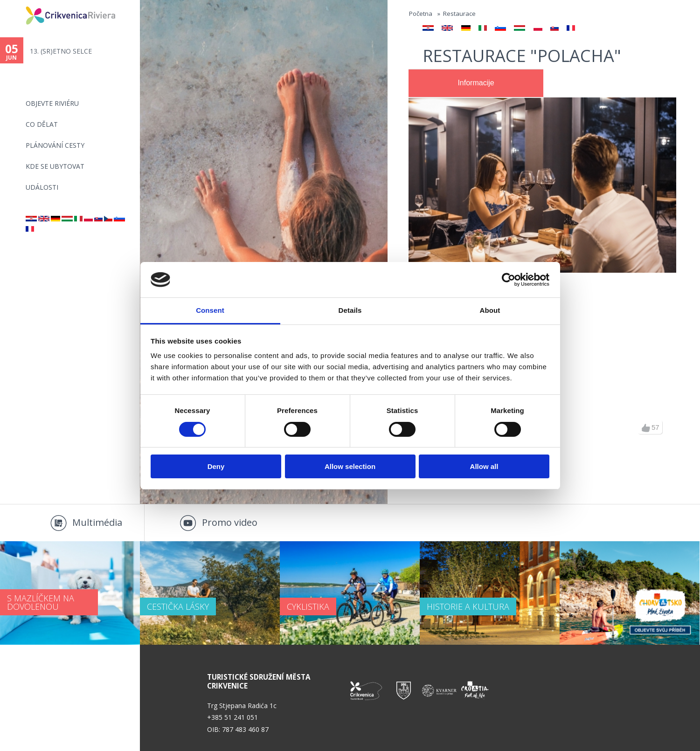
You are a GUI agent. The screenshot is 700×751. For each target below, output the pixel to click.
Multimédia (97, 522)
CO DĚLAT (42, 124)
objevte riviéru (52, 103)
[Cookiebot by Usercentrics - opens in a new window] (509, 280)
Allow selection (350, 466)
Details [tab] (350, 310)
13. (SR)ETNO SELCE (61, 51)
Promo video (230, 522)
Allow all (484, 466)
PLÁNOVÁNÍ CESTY (55, 145)
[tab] (476, 83)
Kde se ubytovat (55, 166)
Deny (216, 466)
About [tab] (490, 310)
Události (42, 187)
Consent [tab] (210, 310)
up (646, 428)
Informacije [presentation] (476, 83)
